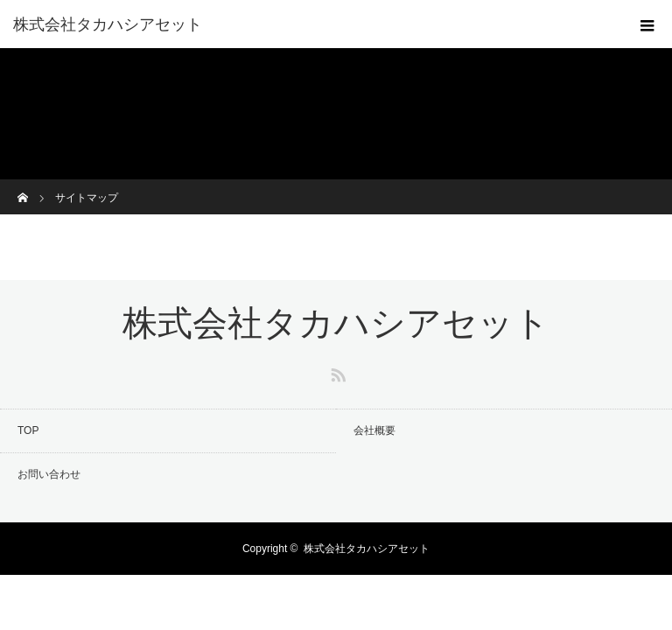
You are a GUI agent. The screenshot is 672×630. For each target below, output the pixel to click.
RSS (336, 372)
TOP (28, 430)
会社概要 (374, 430)
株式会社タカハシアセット (108, 24)
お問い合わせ (49, 474)
